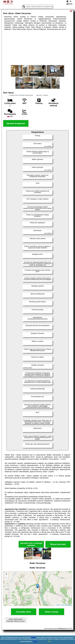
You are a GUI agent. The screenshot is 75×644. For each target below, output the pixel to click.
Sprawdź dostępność (16, 123)
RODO (35, 641)
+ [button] (6, 574)
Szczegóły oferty (23, 612)
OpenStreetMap (67, 605)
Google (34, 638)
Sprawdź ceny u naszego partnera (31, 544)
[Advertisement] (37, 48)
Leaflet (58, 605)
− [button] (6, 578)
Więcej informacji (58, 544)
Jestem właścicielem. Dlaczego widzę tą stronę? (16, 620)
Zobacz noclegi (52, 612)
